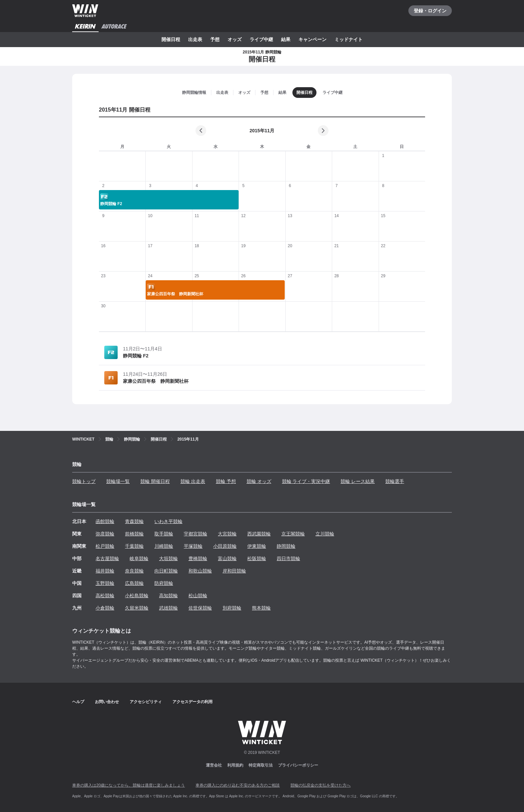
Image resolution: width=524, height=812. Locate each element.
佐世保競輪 (200, 608)
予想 (215, 39)
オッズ (235, 39)
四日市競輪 (288, 558)
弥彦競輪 (105, 534)
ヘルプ (78, 702)
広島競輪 (134, 583)
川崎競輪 (164, 546)
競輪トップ (84, 481)
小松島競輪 (137, 596)
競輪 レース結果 (358, 481)
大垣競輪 (168, 558)
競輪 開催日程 (155, 481)
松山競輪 (198, 596)
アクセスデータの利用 (192, 702)
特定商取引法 (261, 765)
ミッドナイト (349, 39)
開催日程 (171, 39)
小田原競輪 (225, 546)
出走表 (195, 39)
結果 (286, 39)
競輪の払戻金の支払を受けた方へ (320, 785)
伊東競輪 (257, 546)
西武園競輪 (259, 534)
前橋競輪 (134, 534)
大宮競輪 (227, 534)
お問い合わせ (107, 702)
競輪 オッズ (259, 481)
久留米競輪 (137, 608)
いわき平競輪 (168, 521)
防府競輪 (164, 583)
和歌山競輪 (200, 571)
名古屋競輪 (107, 558)
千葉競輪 (134, 546)
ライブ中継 (261, 39)
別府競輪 (232, 608)
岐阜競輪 (139, 558)
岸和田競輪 (234, 571)
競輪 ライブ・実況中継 (306, 481)
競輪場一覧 (118, 481)
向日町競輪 (166, 571)
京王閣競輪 (293, 534)
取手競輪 (164, 534)
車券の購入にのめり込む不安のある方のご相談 (238, 785)
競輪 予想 (226, 481)
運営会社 (214, 765)
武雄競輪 (168, 608)
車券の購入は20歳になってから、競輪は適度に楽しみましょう (128, 785)
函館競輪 (105, 521)
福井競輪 (105, 571)
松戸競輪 (105, 546)
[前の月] (201, 131)
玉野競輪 (105, 583)
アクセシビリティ (146, 702)
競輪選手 (395, 481)
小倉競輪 (105, 608)
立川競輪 (325, 534)
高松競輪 (105, 596)
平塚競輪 (193, 546)
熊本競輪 (261, 608)
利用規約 (235, 765)
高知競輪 (168, 596)
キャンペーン (312, 39)
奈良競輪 (134, 571)
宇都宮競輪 (195, 534)
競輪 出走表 (193, 481)
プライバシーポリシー (298, 765)
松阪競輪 (257, 558)
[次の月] (323, 131)
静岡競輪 (286, 546)
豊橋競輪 (198, 558)
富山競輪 (227, 558)
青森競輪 (134, 521)
